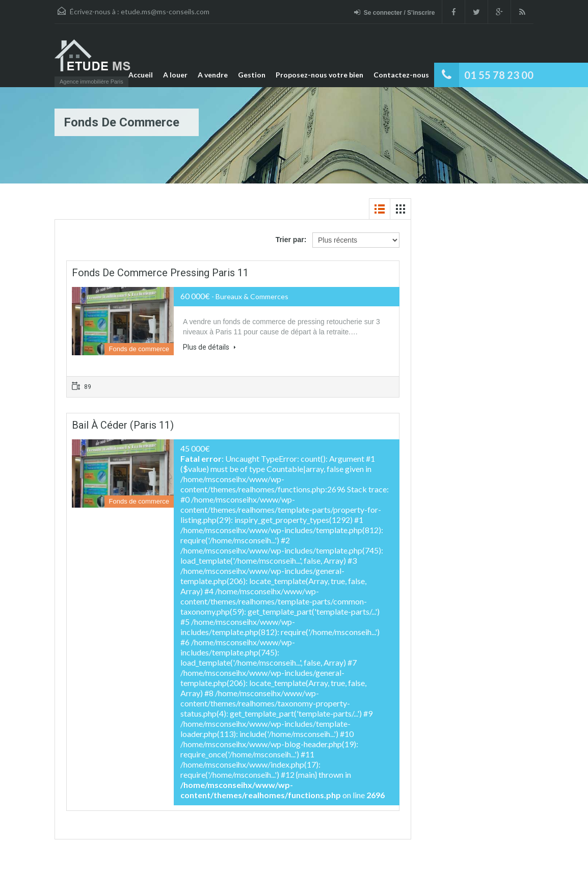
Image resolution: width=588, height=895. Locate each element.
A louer (175, 75)
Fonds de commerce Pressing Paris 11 (160, 273)
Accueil (141, 75)
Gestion (252, 75)
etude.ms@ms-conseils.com (165, 11)
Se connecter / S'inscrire (395, 12)
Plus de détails (209, 347)
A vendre (213, 75)
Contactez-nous (401, 75)
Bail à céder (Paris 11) (123, 425)
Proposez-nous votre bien (319, 75)
